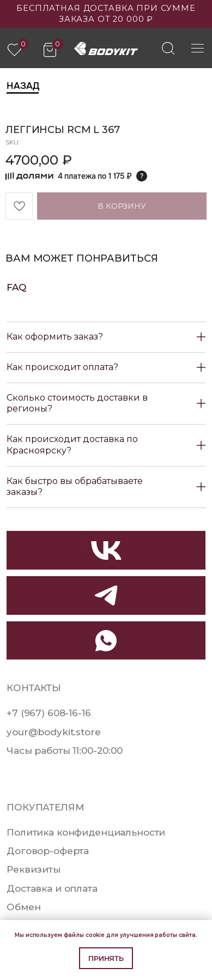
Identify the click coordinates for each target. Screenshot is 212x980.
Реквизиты (34, 869)
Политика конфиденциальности (86, 832)
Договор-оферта (48, 851)
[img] (168, 48)
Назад (23, 86)
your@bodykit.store (53, 732)
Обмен (23, 907)
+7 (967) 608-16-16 (49, 713)
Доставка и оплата (52, 888)
